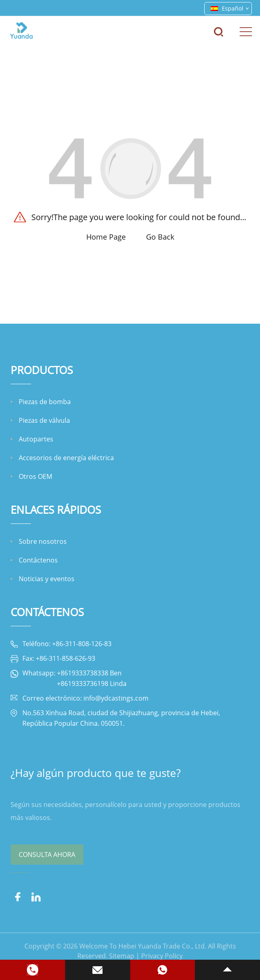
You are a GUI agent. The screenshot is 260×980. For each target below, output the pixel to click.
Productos (42, 370)
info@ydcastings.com (116, 698)
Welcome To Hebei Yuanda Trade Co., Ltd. (143, 954)
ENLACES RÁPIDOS (56, 510)
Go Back (160, 237)
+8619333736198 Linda (92, 684)
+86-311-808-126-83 (82, 644)
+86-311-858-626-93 (66, 658)
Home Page (106, 237)
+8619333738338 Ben (89, 673)
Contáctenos (47, 612)
